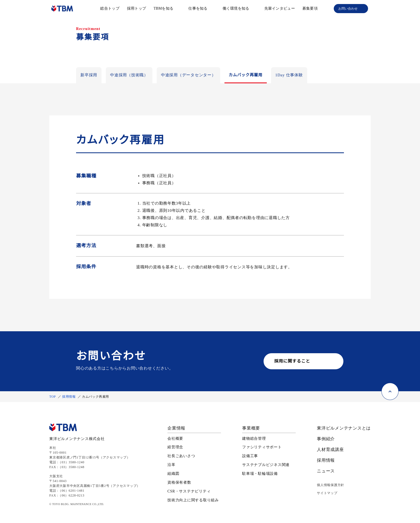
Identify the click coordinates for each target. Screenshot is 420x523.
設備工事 (250, 456)
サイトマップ (327, 493)
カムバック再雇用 (246, 75)
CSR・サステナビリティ (189, 491)
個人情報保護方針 (331, 485)
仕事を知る (198, 8)
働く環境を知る (236, 8)
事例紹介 (326, 439)
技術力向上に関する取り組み (193, 500)
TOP (53, 396)
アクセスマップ (116, 457)
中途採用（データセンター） (188, 75)
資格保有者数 (179, 483)
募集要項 (310, 8)
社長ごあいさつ (181, 456)
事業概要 (251, 428)
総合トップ (110, 8)
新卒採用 (89, 75)
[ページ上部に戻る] (390, 385)
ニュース (326, 471)
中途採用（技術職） (129, 75)
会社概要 (175, 439)
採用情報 (70, 396)
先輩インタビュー (280, 8)
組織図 (173, 474)
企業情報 (176, 428)
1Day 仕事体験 (290, 75)
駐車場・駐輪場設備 (260, 474)
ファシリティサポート (262, 447)
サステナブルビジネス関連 (266, 465)
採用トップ (136, 8)
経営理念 (175, 447)
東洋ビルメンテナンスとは (344, 428)
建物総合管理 (254, 439)
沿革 (171, 465)
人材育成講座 (330, 450)
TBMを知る (164, 8)
